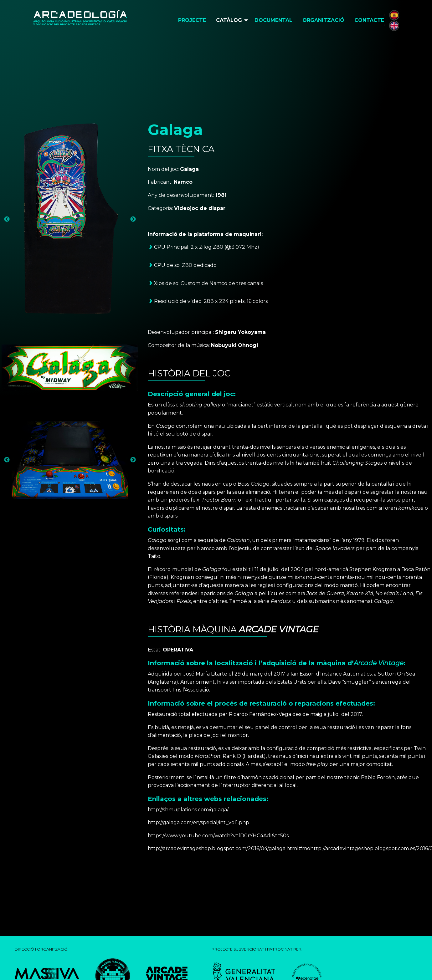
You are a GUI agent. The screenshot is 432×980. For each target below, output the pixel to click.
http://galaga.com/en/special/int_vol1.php (198, 822)
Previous (7, 219)
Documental (273, 20)
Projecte (192, 20)
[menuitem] (192, 20)
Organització (323, 20)
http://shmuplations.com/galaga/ (188, 810)
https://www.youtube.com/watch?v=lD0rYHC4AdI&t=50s (218, 836)
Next (133, 219)
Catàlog (229, 20)
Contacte (369, 20)
